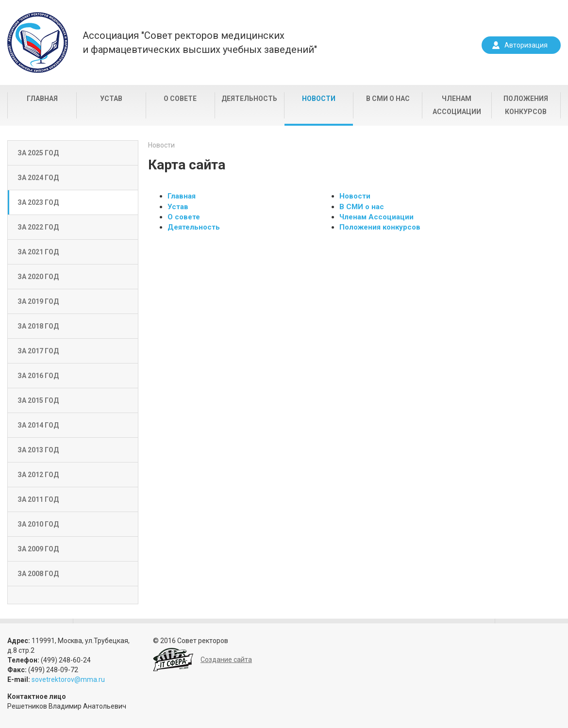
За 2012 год (38, 475)
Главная (42, 99)
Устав (111, 99)
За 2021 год (38, 252)
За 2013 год (38, 450)
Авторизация (526, 45)
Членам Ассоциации (457, 105)
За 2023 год (38, 202)
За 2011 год (38, 499)
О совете (180, 99)
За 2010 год (38, 524)
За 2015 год (38, 400)
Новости (319, 99)
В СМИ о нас (388, 99)
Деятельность (249, 99)
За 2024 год (38, 178)
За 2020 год (38, 277)
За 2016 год (38, 376)
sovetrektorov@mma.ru (68, 679)
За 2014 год (38, 425)
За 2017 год (38, 351)
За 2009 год (38, 549)
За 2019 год (38, 301)
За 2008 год (38, 574)
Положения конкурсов (526, 105)
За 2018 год (38, 326)
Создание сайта (226, 660)
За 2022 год (38, 227)
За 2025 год (38, 153)
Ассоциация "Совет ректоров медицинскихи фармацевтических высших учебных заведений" (200, 42)
